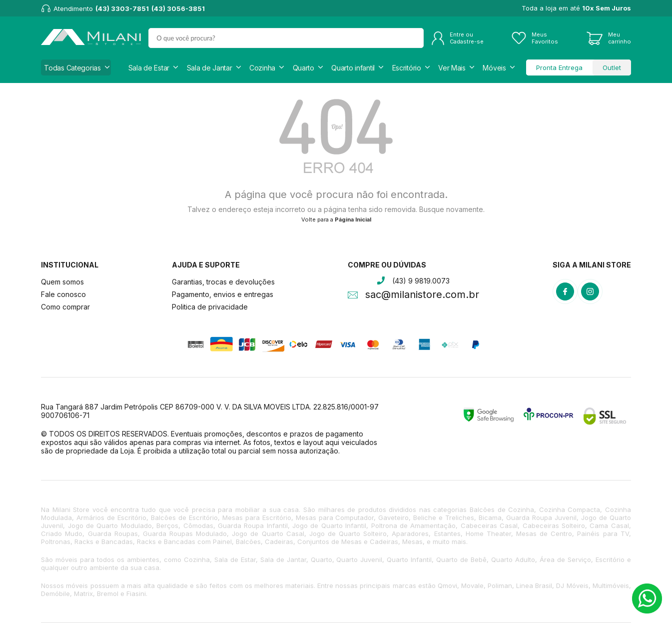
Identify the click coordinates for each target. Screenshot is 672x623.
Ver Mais (452, 68)
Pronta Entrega (559, 67)
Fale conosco (63, 294)
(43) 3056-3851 (178, 8)
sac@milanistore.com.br (422, 295)
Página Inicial (353, 219)
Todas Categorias (72, 68)
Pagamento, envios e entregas (223, 294)
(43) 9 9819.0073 (421, 281)
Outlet (612, 67)
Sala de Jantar (210, 68)
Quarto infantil (353, 68)
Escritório (407, 68)
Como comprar (65, 307)
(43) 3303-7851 (122, 8)
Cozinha (262, 68)
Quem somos (62, 282)
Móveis (494, 68)
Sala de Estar (149, 68)
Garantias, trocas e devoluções (223, 282)
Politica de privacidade (210, 307)
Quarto (304, 68)
